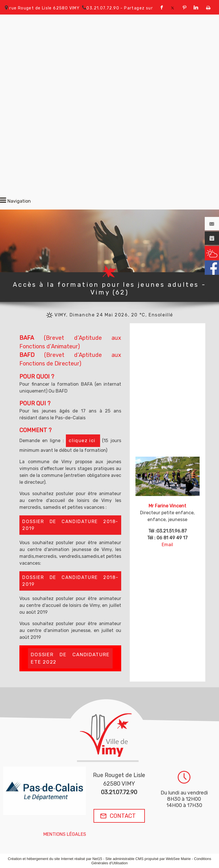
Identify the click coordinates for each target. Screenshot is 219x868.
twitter (173, 8)
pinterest (184, 8)
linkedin (196, 8)
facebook (162, 8)
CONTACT (123, 816)
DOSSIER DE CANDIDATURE (70, 581)
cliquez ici (83, 441)
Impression (208, 7)
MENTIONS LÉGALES (65, 834)
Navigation (19, 201)
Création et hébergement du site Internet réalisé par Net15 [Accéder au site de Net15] (55, 859)
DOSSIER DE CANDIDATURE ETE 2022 (70, 658)
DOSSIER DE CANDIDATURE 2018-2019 (70, 525)
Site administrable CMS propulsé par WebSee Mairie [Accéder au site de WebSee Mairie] (148, 859)
